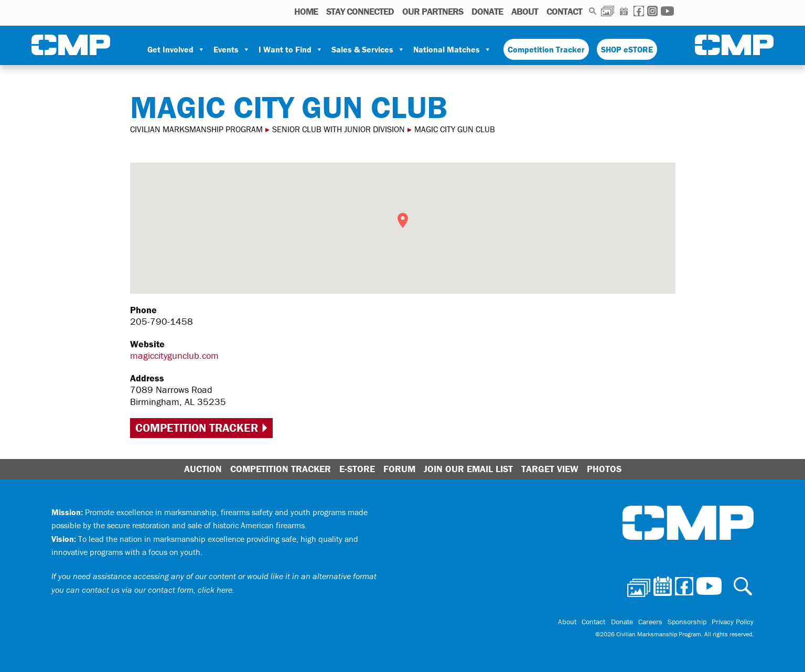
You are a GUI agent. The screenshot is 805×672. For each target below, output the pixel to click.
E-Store (357, 469)
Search (593, 11)
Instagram (652, 11)
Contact (564, 11)
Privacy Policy (733, 622)
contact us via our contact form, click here (157, 590)
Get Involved (176, 49)
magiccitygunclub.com (174, 355)
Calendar (624, 11)
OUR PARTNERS (433, 11)
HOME (306, 11)
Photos (608, 11)
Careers (650, 622)
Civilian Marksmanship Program (71, 45)
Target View (550, 469)
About (525, 11)
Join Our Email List (468, 469)
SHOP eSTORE (627, 49)
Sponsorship (687, 622)
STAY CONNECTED (360, 11)
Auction (203, 469)
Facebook (639, 11)
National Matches (452, 49)
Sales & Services (368, 49)
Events (232, 49)
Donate (487, 11)
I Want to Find (291, 49)
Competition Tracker (546, 49)
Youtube (667, 11)
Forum (399, 469)
